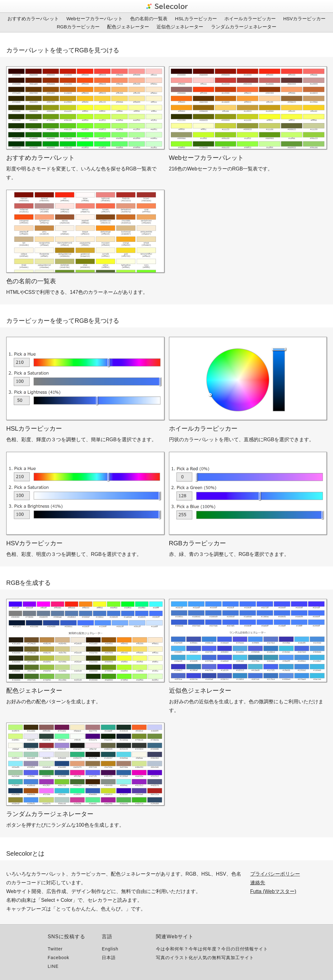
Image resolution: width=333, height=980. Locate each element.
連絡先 (258, 883)
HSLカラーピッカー (196, 19)
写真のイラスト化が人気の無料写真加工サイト (205, 958)
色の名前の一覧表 (149, 19)
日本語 (109, 958)
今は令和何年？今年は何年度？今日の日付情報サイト (212, 949)
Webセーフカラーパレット (94, 19)
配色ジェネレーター (128, 27)
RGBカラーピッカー (78, 27)
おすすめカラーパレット (33, 19)
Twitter (55, 949)
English (110, 949)
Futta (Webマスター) (273, 891)
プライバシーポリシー (275, 874)
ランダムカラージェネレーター (244, 27)
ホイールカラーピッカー (250, 19)
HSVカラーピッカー (304, 19)
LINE (53, 966)
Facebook (58, 958)
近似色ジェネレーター (180, 27)
